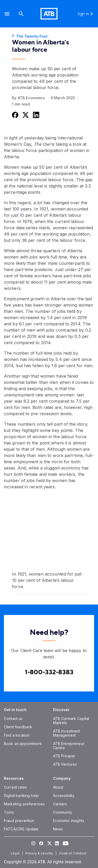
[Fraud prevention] (19, 821)
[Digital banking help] (21, 796)
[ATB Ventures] (65, 764)
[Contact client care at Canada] (49, 672)
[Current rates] (15, 787)
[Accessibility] (64, 796)
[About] (58, 787)
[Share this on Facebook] (15, 115)
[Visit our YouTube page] (65, 843)
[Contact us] (13, 719)
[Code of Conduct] (73, 853)
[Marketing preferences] (24, 804)
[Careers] (60, 804)
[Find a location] (17, 735)
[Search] (21, 14)
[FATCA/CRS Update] (21, 829)
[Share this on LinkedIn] (36, 115)
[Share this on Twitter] (25, 115)
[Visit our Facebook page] (41, 843)
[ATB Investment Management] (67, 733)
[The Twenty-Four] (49, 36)
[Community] (63, 812)
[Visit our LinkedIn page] (57, 843)
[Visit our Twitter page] (49, 843)
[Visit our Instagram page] (33, 843)
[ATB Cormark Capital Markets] (71, 721)
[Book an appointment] (23, 744)
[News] (58, 829)
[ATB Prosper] (64, 756)
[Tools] (9, 812)
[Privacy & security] (40, 853)
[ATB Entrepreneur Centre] (69, 746)
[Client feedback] (18, 727)
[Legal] (16, 853)
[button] (7, 14)
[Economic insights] (69, 821)
